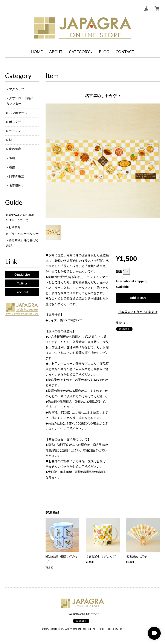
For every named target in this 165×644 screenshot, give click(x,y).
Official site (22, 274)
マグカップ (17, 89)
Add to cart (138, 298)
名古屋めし (17, 185)
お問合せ (15, 227)
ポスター (15, 122)
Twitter (22, 283)
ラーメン (15, 131)
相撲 (12, 167)
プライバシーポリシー (24, 234)
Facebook (22, 292)
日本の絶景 (17, 176)
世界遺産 (15, 149)
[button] (81, 52)
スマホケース (18, 113)
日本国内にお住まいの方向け (138, 312)
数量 (119, 271)
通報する (121, 323)
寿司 (12, 158)
